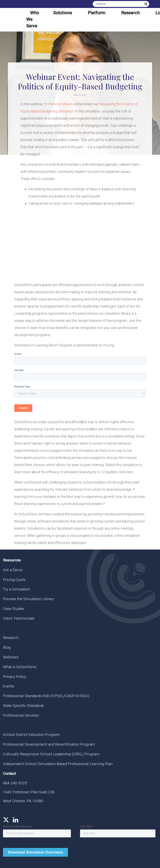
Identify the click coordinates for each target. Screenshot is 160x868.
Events (9, 686)
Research (130, 13)
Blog (7, 647)
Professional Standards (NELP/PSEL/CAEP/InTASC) (46, 696)
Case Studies (14, 609)
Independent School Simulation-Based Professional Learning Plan (58, 764)
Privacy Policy (15, 677)
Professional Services (21, 715)
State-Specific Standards (23, 706)
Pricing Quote (14, 580)
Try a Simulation (17, 589)
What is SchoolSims (20, 667)
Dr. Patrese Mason (58, 104)
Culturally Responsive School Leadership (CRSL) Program (51, 754)
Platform (97, 13)
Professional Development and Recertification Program (49, 744)
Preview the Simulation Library (28, 599)
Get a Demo (13, 570)
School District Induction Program (31, 735)
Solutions (62, 13)
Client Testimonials (19, 618)
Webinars (11, 657)
